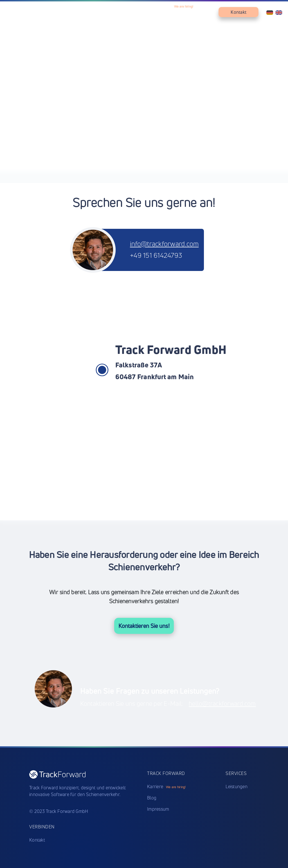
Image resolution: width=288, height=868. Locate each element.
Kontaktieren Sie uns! (144, 626)
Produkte (127, 12)
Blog (206, 12)
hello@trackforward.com (222, 704)
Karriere (182, 12)
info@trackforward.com (164, 244)
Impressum (158, 809)
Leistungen (155, 12)
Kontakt (238, 12)
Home (103, 12)
